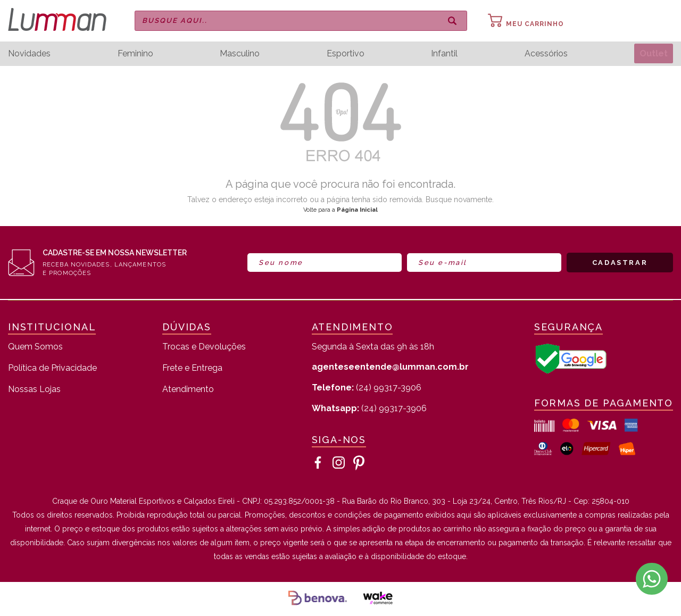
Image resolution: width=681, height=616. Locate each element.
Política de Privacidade (52, 368)
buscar (452, 21)
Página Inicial (357, 210)
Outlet (653, 53)
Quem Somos (35, 347)
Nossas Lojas (34, 390)
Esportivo (344, 54)
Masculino (239, 54)
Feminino (135, 54)
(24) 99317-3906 (367, 388)
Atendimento (188, 390)
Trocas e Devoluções (204, 347)
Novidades (29, 54)
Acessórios (544, 54)
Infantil (443, 54)
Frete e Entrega (192, 368)
